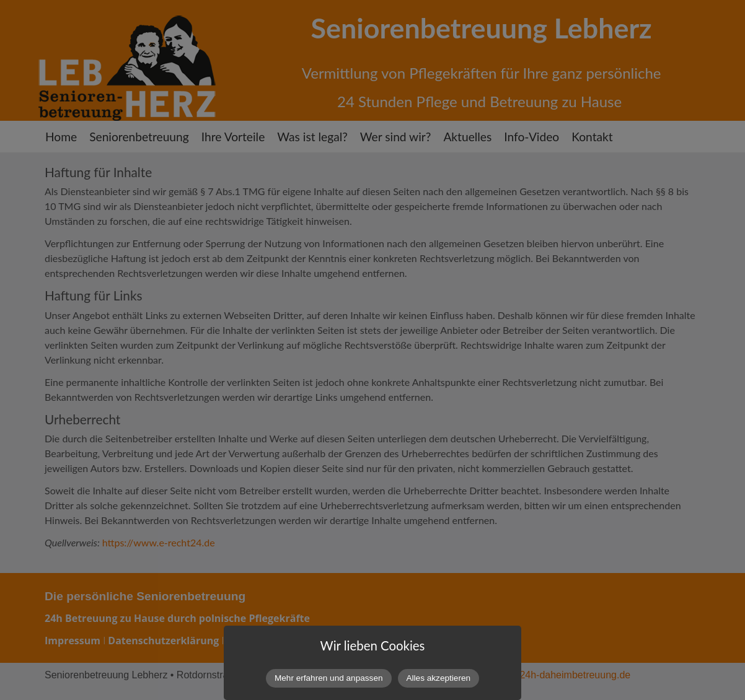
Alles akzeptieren (439, 678)
